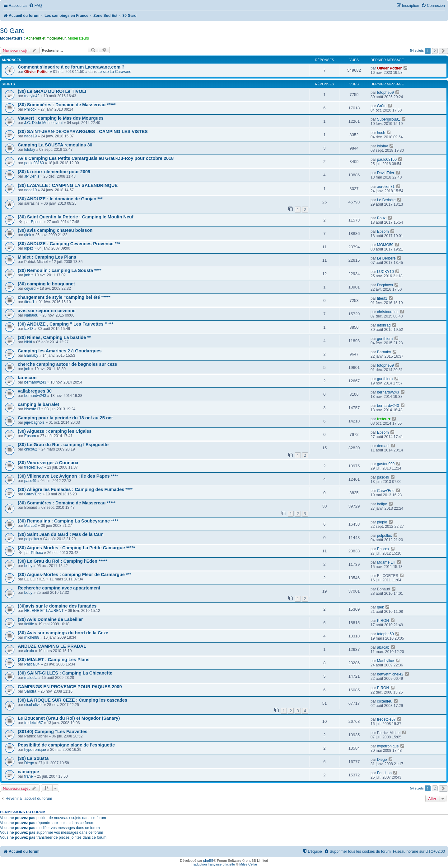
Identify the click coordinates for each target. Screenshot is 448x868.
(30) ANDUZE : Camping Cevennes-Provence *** (69, 244)
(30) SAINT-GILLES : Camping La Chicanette (65, 673)
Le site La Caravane (114, 72)
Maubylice (385, 661)
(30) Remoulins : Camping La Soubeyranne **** (68, 521)
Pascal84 (32, 664)
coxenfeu (385, 701)
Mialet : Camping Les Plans (47, 257)
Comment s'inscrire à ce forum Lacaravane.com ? (71, 67)
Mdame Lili (386, 562)
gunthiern (385, 339)
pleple (382, 522)
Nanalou (31, 315)
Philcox (30, 109)
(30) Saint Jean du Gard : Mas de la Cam (61, 534)
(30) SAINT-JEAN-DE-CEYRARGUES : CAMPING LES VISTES (83, 131)
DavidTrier (386, 173)
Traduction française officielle (213, 864)
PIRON (383, 621)
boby (28, 566)
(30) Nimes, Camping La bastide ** (54, 337)
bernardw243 (35, 382)
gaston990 (386, 464)
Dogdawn (385, 285)
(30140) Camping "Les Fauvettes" (54, 732)
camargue (28, 772)
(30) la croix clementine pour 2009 (54, 172)
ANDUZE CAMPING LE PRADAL (52, 646)
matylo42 (32, 96)
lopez (29, 248)
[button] (443, 51)
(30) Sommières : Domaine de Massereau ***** (67, 105)
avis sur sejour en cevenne (47, 311)
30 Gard (12, 31)
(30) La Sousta (33, 758)
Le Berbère (386, 200)
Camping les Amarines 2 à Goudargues (60, 351)
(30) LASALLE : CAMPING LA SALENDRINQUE (68, 185)
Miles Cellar (248, 864)
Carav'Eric (33, 494)
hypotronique (35, 750)
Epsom (37, 222)
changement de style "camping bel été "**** (64, 297)
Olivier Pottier (37, 72)
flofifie (29, 624)
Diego (29, 763)
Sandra (30, 691)
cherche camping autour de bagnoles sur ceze (67, 364)
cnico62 (31, 449)
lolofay (30, 150)
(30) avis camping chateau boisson (55, 230)
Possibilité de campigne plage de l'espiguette (66, 745)
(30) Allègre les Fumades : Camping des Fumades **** (75, 489)
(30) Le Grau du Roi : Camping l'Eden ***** (63, 561)
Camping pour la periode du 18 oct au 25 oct (65, 418)
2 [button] (435, 51)
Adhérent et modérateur (46, 38)
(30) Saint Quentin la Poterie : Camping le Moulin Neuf (76, 217)
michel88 (32, 637)
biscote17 (32, 409)
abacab (383, 647)
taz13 (29, 329)
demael (383, 446)
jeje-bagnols (34, 422)
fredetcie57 (34, 467)
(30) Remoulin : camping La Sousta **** (60, 270)
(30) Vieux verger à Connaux (48, 463)
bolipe (382, 504)
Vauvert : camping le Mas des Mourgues (61, 118)
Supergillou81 (389, 119)
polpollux (32, 539)
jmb (27, 275)
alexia (29, 651)
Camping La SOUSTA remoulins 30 (55, 145)
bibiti (28, 342)
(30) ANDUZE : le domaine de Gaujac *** (60, 199)
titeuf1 (29, 302)
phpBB (208, 861)
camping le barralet (38, 404)
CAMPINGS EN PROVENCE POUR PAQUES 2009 (70, 687)
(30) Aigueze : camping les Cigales (55, 431)
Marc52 (30, 526)
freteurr (384, 419)
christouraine (388, 312)
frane (29, 776)
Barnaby (31, 355)
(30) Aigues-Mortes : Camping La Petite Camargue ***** (76, 548)
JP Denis (32, 176)
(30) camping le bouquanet (46, 284)
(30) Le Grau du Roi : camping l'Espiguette (63, 445)
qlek (28, 235)
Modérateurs (78, 38)
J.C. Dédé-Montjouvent (44, 123)
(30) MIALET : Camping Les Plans (54, 660)
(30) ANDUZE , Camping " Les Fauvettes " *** (66, 324)
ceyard (30, 289)
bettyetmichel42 (390, 674)
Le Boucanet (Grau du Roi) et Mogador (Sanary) (69, 718)
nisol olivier (34, 705)
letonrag (384, 325)
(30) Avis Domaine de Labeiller (50, 619)
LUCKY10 (385, 272)
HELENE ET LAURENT (44, 611)
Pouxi (382, 218)
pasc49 (30, 481)
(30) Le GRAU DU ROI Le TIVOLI (52, 91)
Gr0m (382, 106)
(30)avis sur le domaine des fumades (57, 606)
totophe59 (385, 93)
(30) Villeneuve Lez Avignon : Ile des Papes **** (68, 476)
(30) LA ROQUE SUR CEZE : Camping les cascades (72, 700)
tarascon (27, 378)
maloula (31, 678)
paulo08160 (34, 163)
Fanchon (384, 773)
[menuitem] (35, 6)
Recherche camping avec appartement (59, 588)
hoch (381, 133)
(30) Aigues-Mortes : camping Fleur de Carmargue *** (75, 575)
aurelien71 (386, 187)
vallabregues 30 (35, 391)
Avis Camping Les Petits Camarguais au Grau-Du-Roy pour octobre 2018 (96, 158)
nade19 (30, 136)
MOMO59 (385, 245)
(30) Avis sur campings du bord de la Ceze (63, 633)
